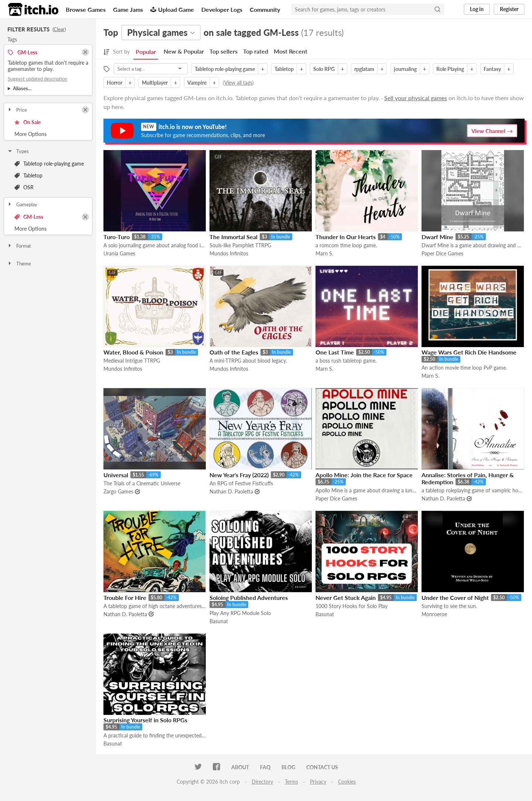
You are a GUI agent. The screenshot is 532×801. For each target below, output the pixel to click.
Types (18, 151)
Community (265, 9)
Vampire (197, 83)
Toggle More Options (48, 134)
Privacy (318, 782)
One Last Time (335, 352)
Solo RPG (324, 69)
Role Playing (450, 69)
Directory (262, 782)
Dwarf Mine (437, 237)
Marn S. (324, 253)
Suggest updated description (37, 79)
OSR (24, 187)
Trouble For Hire (125, 598)
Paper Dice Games (442, 253)
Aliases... (22, 88)
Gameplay (22, 204)
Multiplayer (155, 83)
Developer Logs (222, 9)
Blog (288, 767)
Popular (146, 52)
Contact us (322, 767)
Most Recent (291, 51)
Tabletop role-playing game (49, 164)
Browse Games (86, 9)
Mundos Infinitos (229, 253)
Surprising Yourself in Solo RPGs (145, 720)
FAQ (265, 767)
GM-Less (29, 217)
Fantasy (492, 69)
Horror (115, 83)
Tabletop (28, 175)
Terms (291, 782)
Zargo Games (118, 491)
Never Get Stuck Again (346, 598)
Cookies (347, 782)
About (240, 767)
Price (17, 110)
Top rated (256, 51)
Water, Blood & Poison (133, 352)
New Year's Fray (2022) (239, 475)
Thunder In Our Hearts (346, 237)
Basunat (219, 621)
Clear (59, 29)
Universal (116, 475)
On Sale (28, 122)
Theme (19, 264)
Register (509, 9)
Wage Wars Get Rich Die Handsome (469, 352)
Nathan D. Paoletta (231, 491)
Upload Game (172, 9)
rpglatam (364, 69)
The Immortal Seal (233, 237)
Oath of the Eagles (234, 352)
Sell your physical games (416, 98)
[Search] (437, 9)
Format (19, 246)
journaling (405, 69)
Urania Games (119, 253)
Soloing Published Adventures (249, 598)
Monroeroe (434, 614)
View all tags (238, 83)
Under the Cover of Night (455, 598)
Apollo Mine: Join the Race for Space (364, 475)
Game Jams (128, 9)
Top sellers (224, 51)
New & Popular (184, 51)
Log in (477, 9)
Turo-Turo (117, 237)
